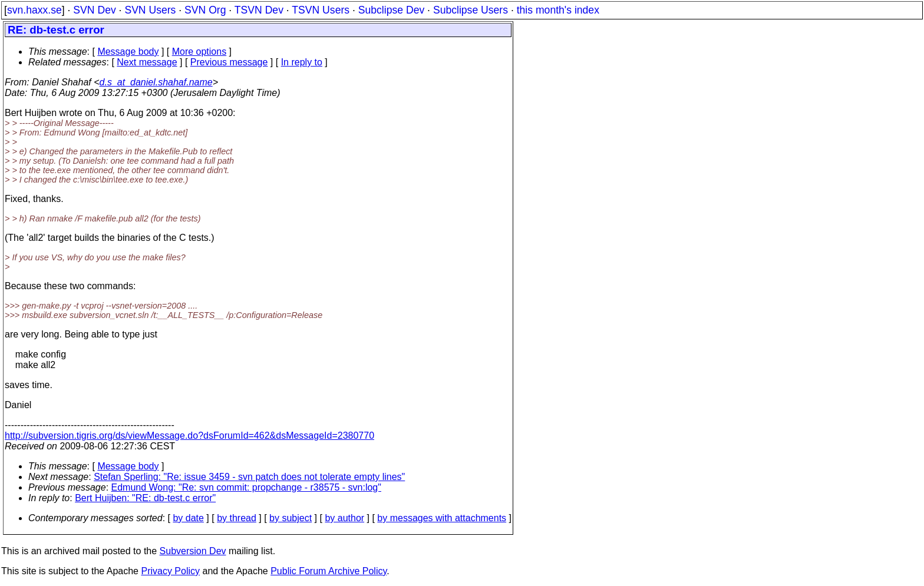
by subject (291, 518)
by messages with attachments (442, 518)
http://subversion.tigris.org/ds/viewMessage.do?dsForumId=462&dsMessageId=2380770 (189, 436)
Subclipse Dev (391, 10)
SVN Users (150, 10)
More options (199, 52)
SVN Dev (94, 10)
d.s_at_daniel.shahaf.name (156, 82)
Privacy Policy (170, 571)
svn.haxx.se (34, 10)
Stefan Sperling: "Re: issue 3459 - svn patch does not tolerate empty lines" (249, 477)
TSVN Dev (259, 10)
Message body (128, 52)
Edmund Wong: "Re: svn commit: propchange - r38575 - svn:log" (246, 487)
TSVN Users (321, 10)
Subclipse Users (471, 10)
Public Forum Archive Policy (329, 571)
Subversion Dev (193, 551)
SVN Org (205, 10)
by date (188, 518)
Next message (147, 62)
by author (344, 518)
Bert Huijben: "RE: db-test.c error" (145, 498)
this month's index (558, 10)
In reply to (302, 62)
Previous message (229, 62)
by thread (237, 518)
